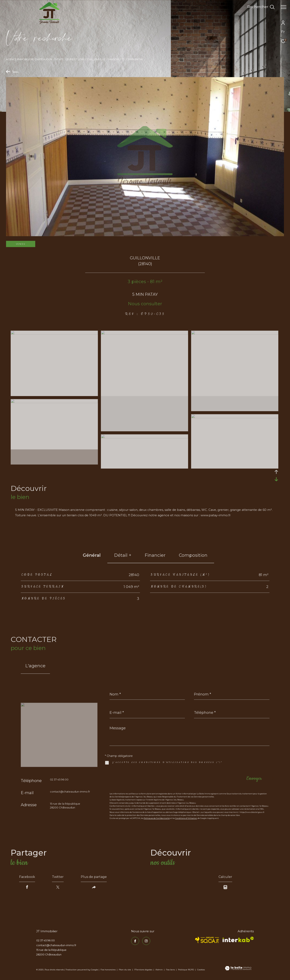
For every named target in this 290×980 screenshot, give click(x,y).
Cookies (201, 970)
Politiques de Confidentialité (157, 818)
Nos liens (171, 970)
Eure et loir (75, 59)
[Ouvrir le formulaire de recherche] (261, 7)
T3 (123, 59)
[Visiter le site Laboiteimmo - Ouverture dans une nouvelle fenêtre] (238, 969)
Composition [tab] (193, 555)
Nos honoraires (108, 970)
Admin (159, 970)
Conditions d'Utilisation (186, 818)
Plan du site (125, 970)
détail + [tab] (123, 555)
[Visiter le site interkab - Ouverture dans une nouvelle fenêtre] (238, 939)
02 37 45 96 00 (59, 779)
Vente (60, 59)
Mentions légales (144, 970)
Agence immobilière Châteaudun (29, 59)
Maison (113, 59)
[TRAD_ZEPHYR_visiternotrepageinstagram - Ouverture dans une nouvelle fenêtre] (146, 941)
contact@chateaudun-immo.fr (70, 792)
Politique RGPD (186, 970)
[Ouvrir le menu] (284, 7)
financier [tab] (155, 555)
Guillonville (96, 59)
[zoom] (54, 334)
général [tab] (92, 555)
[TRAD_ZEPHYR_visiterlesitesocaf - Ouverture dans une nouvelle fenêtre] (207, 940)
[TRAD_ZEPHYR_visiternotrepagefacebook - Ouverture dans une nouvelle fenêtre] (135, 941)
